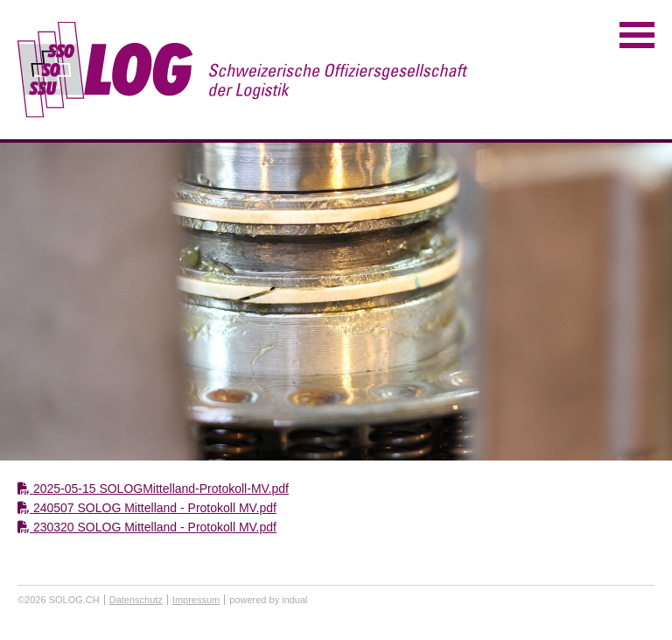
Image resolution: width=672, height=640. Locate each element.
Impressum (196, 600)
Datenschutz (136, 600)
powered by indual (268, 600)
